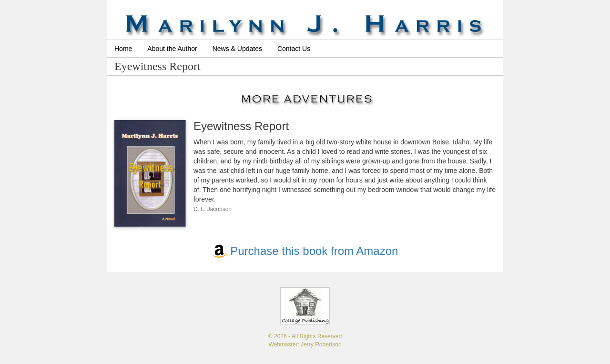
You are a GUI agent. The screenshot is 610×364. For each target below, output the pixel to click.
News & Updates (237, 49)
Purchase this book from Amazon (305, 251)
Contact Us (294, 49)
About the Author (172, 49)
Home (123, 49)
